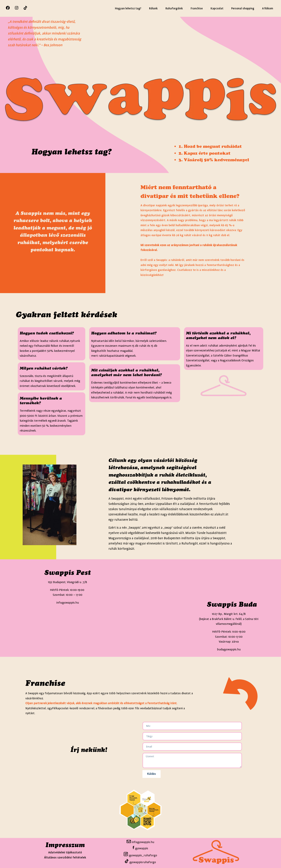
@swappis (142, 848)
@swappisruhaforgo (143, 862)
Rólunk (153, 8)
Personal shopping (243, 8)
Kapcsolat (217, 8)
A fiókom (268, 8)
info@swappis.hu (143, 842)
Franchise (197, 8)
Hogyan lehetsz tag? (128, 8)
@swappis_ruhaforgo (143, 855)
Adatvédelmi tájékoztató (65, 852)
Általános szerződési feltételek (65, 858)
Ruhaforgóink (174, 8)
